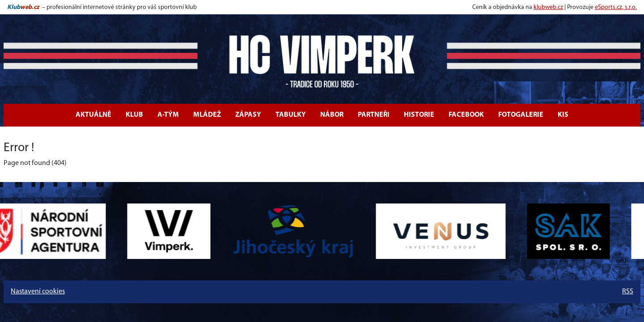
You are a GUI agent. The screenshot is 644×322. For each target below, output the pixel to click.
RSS (628, 292)
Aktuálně (93, 115)
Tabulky (291, 115)
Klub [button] (134, 115)
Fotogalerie (521, 115)
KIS (563, 115)
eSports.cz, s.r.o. (616, 7)
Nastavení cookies (38, 292)
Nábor (332, 115)
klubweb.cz (548, 7)
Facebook (466, 115)
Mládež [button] (207, 115)
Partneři (374, 115)
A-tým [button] (168, 115)
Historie (419, 115)
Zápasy (248, 115)
